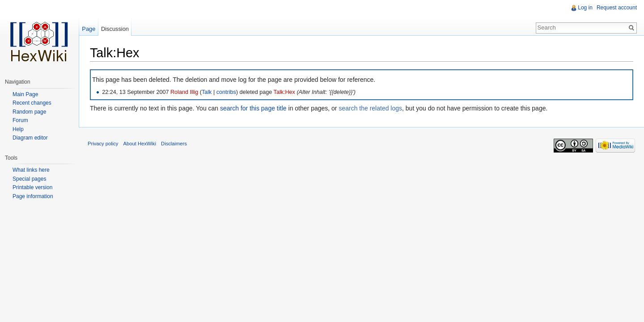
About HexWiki (140, 144)
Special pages (29, 179)
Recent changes (32, 103)
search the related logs (370, 108)
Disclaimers (174, 144)
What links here (31, 170)
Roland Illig (184, 92)
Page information (33, 196)
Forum (20, 120)
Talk (207, 92)
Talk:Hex (284, 92)
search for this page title (253, 108)
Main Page (25, 94)
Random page (29, 112)
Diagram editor (30, 138)
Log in (585, 8)
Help (18, 129)
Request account (617, 8)
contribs (226, 92)
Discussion (115, 29)
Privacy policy (103, 144)
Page (89, 29)
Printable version (32, 187)
